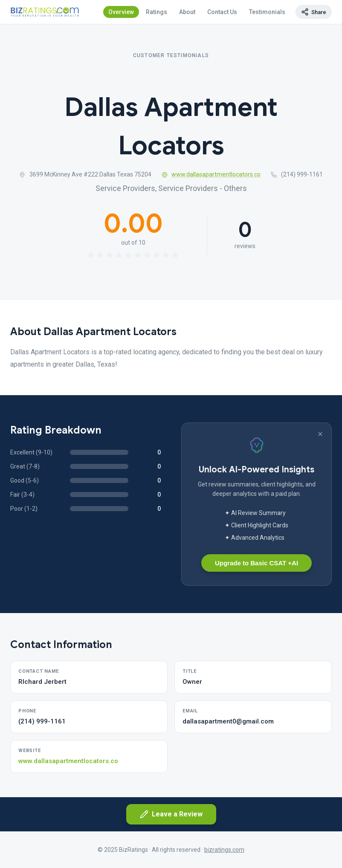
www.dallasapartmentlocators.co (211, 174)
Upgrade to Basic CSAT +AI (256, 563)
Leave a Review (171, 814)
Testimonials (267, 12)
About (187, 12)
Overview (121, 12)
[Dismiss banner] (320, 434)
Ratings (157, 12)
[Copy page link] (314, 12)
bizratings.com (224, 850)
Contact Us (222, 12)
